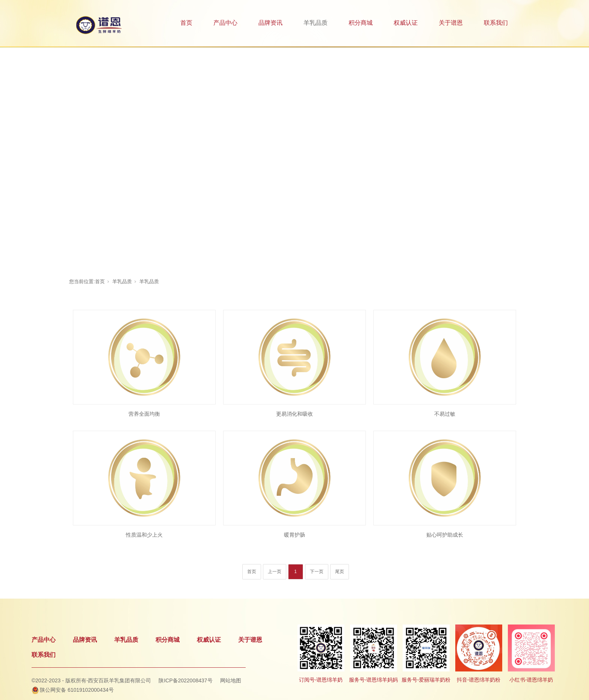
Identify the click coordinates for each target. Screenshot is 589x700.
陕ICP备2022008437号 (185, 680)
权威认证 (406, 23)
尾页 (340, 572)
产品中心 (225, 23)
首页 (186, 23)
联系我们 (496, 23)
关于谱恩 (451, 23)
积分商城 (361, 23)
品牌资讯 (270, 23)
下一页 (317, 572)
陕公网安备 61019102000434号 (77, 690)
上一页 (275, 572)
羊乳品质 (316, 23)
